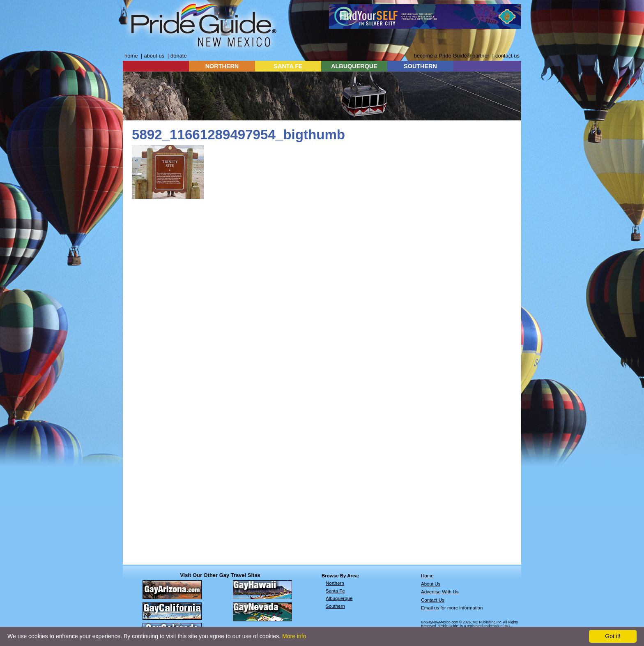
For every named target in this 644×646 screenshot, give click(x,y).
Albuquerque (339, 598)
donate (179, 56)
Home (427, 576)
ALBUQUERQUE (354, 66)
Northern (335, 583)
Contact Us (433, 600)
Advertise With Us (440, 592)
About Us (431, 584)
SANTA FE (288, 66)
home (131, 56)
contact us (507, 56)
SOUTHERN (420, 66)
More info (294, 636)
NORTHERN (222, 66)
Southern (335, 606)
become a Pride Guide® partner (452, 56)
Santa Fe (335, 591)
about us (154, 56)
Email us (430, 608)
